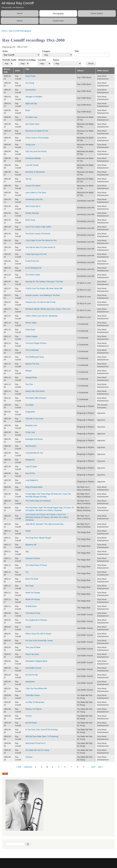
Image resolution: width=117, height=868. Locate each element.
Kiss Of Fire (30, 473)
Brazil (28, 110)
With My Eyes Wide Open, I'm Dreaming (42, 736)
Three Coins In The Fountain (37, 138)
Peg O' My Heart (32, 654)
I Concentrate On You (34, 453)
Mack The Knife (32, 579)
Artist (5, 51)
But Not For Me (32, 675)
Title (77, 51)
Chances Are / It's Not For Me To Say (40, 302)
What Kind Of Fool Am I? (35, 743)
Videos (20, 21)
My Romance (31, 446)
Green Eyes (30, 330)
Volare (28, 531)
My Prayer (30, 586)
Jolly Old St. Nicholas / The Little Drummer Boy (44, 524)
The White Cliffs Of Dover (36, 398)
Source (56, 60)
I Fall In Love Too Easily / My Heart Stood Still (44, 288)
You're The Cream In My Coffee (38, 227)
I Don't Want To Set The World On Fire (41, 241)
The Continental (32, 350)
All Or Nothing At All (33, 268)
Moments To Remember (35, 172)
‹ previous (28, 767)
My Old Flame (31, 723)
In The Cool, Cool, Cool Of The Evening (42, 730)
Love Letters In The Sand (36, 193)
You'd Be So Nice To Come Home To (40, 247)
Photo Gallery (97, 13)
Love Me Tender (32, 165)
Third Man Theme (33, 695)
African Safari (31, 323)
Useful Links (58, 21)
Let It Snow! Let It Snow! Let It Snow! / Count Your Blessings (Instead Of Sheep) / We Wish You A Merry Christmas (47, 517)
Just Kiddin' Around (33, 668)
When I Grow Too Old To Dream (38, 634)
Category (46, 51)
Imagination (30, 412)
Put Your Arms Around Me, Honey (39, 641)
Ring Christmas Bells (34, 487)
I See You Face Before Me (36, 689)
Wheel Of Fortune (33, 599)
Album (81, 71)
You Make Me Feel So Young (37, 750)
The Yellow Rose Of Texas (36, 565)
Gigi (27, 552)
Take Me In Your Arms (34, 419)
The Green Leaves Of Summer (38, 234)
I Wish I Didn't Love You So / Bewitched (41, 316)
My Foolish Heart (32, 124)
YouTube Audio (9, 60)
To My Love (30, 432)
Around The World (33, 186)
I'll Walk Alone (31, 606)
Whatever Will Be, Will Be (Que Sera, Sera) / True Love (48, 309)
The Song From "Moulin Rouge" (38, 538)
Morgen (29, 371)
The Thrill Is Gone (33, 275)
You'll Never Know (33, 613)
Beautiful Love (31, 425)
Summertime (31, 90)
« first (19, 767)
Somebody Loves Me (34, 199)
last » (100, 767)
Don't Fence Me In (33, 206)
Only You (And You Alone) (36, 151)
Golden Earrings (32, 213)
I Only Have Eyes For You (36, 254)
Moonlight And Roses (34, 439)
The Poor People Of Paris (36, 343)
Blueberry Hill (31, 545)
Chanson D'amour (33, 558)
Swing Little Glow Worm (35, 391)
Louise (28, 627)
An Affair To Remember (35, 702)
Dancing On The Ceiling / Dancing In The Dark (44, 282)
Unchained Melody (33, 158)
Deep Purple (31, 76)
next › (94, 767)
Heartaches (30, 682)
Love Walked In (32, 480)
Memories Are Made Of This (37, 131)
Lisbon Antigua (31, 336)
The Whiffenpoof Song (35, 357)
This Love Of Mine (33, 647)
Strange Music (31, 378)
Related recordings (27, 60)
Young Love (30, 145)
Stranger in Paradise (34, 97)
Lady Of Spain (31, 467)
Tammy (28, 179)
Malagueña (30, 460)
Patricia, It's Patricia (33, 709)
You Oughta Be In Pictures (36, 620)
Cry (27, 572)
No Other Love (31, 117)
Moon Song (30, 220)
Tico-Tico (29, 384)
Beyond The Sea (32, 364)
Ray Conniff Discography (20, 31)
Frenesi (28, 716)
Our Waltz (29, 405)
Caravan (29, 757)
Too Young (30, 83)
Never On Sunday (33, 593)
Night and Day (31, 104)
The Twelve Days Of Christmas (38, 501)
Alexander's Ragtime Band (36, 661)
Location (42, 60)
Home (20, 13)
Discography (58, 13)
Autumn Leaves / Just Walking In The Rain (43, 295)
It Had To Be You (32, 261)
